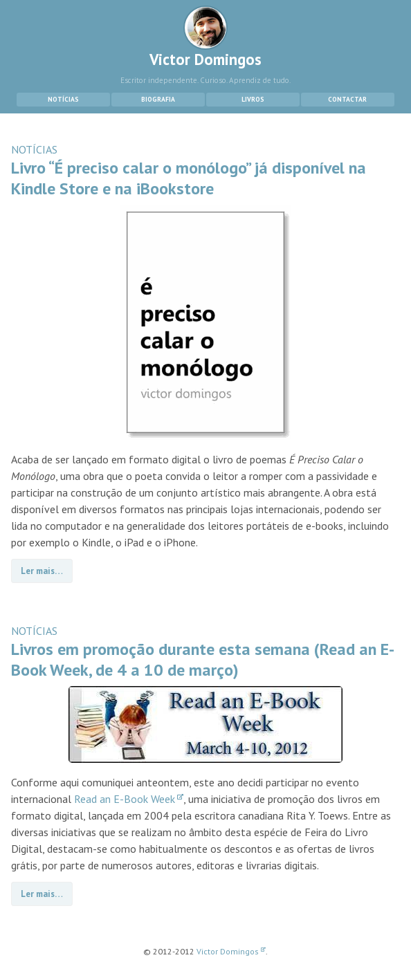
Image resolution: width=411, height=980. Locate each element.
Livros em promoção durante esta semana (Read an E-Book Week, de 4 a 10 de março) (203, 659)
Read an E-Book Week (129, 799)
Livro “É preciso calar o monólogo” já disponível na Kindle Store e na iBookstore (189, 178)
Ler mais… (42, 571)
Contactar (347, 99)
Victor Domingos (205, 37)
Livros (253, 99)
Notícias (63, 99)
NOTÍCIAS (34, 149)
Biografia (158, 99)
